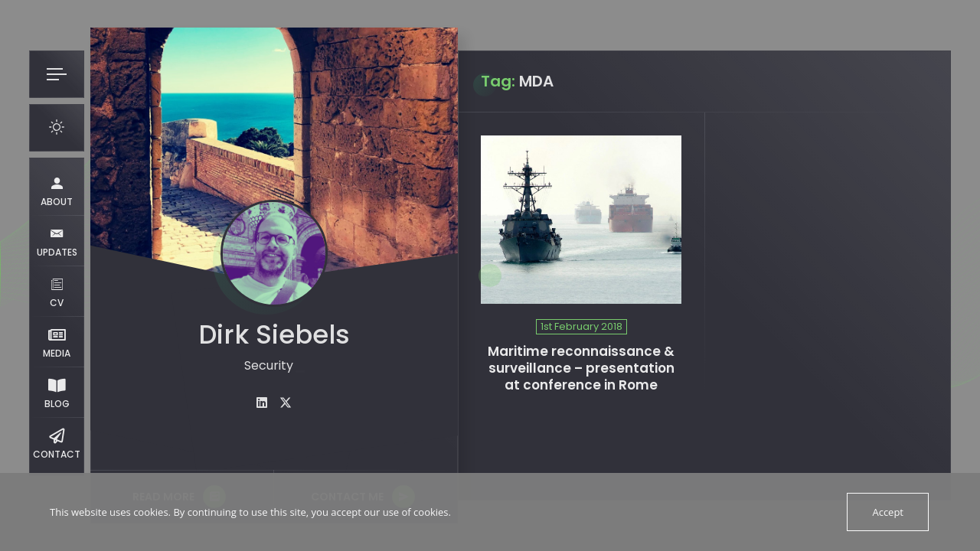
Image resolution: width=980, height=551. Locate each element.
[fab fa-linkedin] (262, 403)
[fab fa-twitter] (286, 403)
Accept (888, 512)
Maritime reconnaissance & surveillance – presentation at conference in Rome (581, 368)
